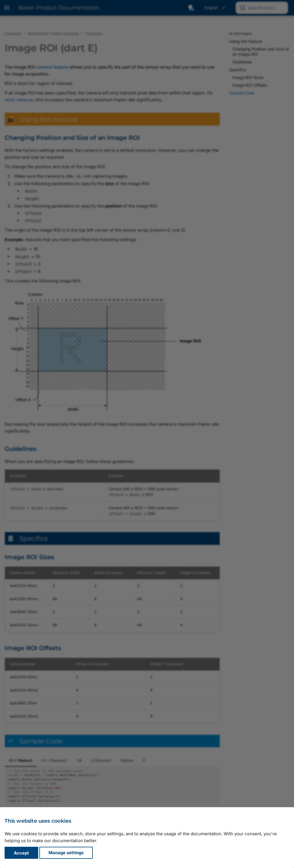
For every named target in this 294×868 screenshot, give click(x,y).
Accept (21, 853)
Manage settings (66, 853)
